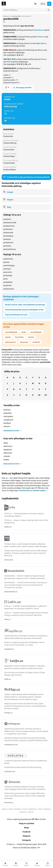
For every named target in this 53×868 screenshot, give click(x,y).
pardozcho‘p (8, 259)
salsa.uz (11, 809)
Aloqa (26, 828)
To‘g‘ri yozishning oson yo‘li (16, 315)
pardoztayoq (8, 236)
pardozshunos (9, 226)
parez (6, 279)
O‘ (26, 395)
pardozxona (8, 229)
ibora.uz (5, 809)
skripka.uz (18, 809)
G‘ (33, 395)
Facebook (26, 832)
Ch (46, 395)
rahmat (31, 337)
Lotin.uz (41, 37)
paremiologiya (9, 265)
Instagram (26, 840)
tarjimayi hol (10, 342)
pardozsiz (7, 239)
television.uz (33, 809)
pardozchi (7, 219)
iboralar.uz (47, 809)
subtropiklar (8, 416)
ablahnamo (8, 446)
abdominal (8, 453)
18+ (39, 848)
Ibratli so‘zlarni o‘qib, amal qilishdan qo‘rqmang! (25, 305)
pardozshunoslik (10, 223)
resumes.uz (23, 812)
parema (6, 262)
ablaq (6, 443)
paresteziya (8, 275)
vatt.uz (41, 809)
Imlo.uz (21, 362)
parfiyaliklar (8, 282)
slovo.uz (25, 809)
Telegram (26, 836)
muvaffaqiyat (36, 332)
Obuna (15, 848)
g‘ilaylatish (8, 413)
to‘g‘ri (24, 332)
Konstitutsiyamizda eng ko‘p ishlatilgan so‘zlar (24, 310)
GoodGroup (25, 848)
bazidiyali (7, 423)
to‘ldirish (36, 342)
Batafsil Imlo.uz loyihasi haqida (34, 490)
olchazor (7, 426)
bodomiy (7, 410)
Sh (39, 395)
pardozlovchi (8, 243)
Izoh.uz (44, 43)
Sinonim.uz (39, 30)
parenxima (8, 272)
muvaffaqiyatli (11, 332)
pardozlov (7, 246)
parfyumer (8, 285)
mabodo (7, 456)
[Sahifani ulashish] (49, 4)
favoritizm (19, 337)
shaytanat (24, 342)
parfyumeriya (9, 289)
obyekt (8, 337)
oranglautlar (8, 420)
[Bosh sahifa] (14, 4)
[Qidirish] (49, 10)
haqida (6, 460)
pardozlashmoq (9, 249)
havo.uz (31, 812)
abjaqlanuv (8, 450)
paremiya (7, 269)
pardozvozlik (8, 233)
